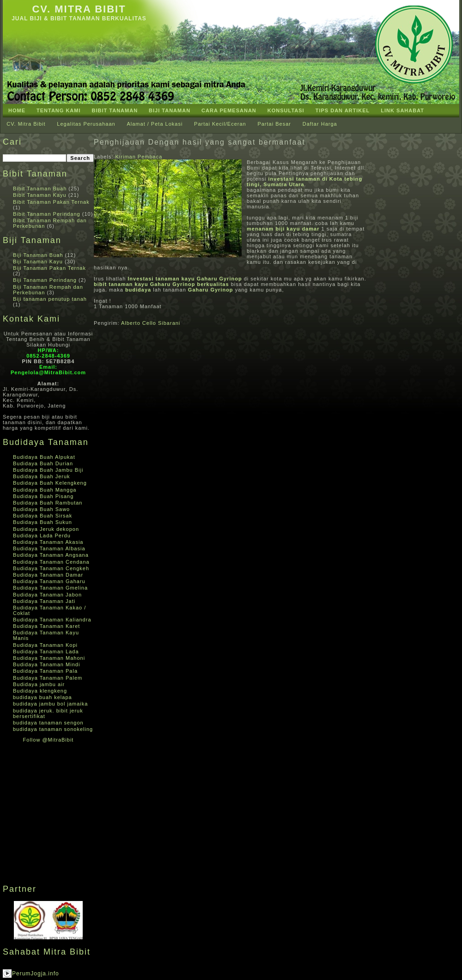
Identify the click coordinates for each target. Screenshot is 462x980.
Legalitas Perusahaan (86, 124)
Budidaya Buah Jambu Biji (48, 470)
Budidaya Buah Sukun (43, 522)
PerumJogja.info (36, 974)
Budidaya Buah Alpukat (44, 457)
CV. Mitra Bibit (79, 9)
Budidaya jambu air (39, 684)
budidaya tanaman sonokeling (53, 729)
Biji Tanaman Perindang (45, 280)
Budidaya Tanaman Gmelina (50, 588)
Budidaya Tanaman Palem (48, 678)
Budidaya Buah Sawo (41, 509)
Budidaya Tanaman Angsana (51, 555)
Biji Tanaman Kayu (38, 262)
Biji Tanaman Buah (38, 255)
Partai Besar (274, 124)
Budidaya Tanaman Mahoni (49, 658)
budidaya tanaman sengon (48, 723)
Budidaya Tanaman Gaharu (49, 581)
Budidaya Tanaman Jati (44, 601)
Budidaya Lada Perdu (42, 536)
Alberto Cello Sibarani (151, 323)
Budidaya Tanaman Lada (46, 651)
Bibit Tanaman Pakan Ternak (51, 202)
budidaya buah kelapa (43, 697)
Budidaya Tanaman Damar (48, 575)
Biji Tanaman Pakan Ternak (49, 268)
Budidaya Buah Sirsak (43, 516)
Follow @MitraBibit (49, 740)
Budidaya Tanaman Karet (46, 626)
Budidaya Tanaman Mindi (46, 664)
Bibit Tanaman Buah (40, 189)
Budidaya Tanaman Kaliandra (52, 620)
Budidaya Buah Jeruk (42, 476)
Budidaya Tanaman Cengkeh (51, 568)
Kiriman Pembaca (139, 157)
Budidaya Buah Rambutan (48, 503)
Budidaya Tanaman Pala (45, 671)
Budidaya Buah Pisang (43, 496)
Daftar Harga (320, 124)
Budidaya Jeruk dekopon (46, 529)
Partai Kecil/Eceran (220, 124)
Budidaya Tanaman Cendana (51, 562)
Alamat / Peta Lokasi (155, 124)
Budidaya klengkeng (40, 691)
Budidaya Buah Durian (43, 463)
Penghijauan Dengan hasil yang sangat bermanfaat (200, 142)
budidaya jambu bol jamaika (50, 704)
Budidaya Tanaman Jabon (47, 595)
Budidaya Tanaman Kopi (45, 645)
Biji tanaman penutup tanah (50, 299)
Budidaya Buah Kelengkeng (50, 483)
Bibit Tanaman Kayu (40, 195)
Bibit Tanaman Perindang (47, 214)
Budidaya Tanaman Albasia (49, 548)
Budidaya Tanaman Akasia (48, 542)
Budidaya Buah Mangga (45, 490)
